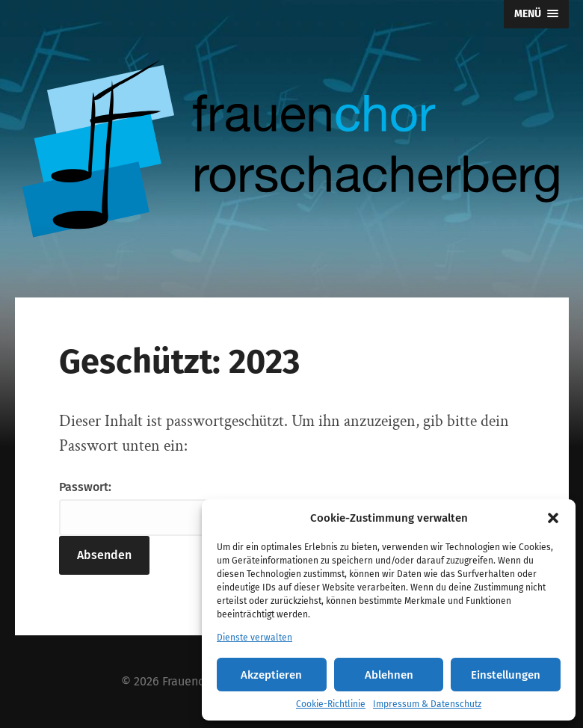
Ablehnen (389, 675)
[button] (553, 518)
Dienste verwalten (255, 638)
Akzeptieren (271, 675)
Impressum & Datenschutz (427, 704)
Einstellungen (506, 675)
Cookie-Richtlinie (331, 704)
